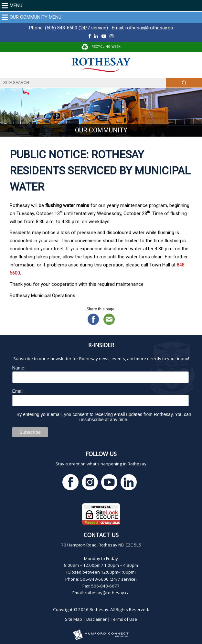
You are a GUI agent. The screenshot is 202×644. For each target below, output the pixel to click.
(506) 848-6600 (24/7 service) (76, 28)
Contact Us (101, 535)
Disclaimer (96, 619)
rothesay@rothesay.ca (149, 28)
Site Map (74, 619)
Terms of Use (124, 619)
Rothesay (99, 609)
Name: (19, 368)
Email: (19, 391)
